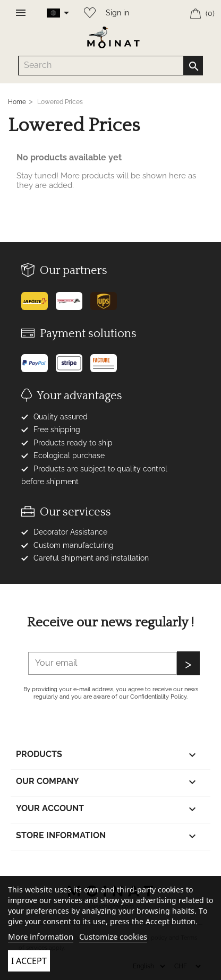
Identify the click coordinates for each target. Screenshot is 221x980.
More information (41, 936)
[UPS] (108, 297)
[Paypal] (39, 359)
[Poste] (39, 297)
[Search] (110, 66)
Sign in (117, 13)
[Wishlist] (87, 10)
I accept (29, 961)
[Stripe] (73, 359)
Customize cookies (113, 936)
